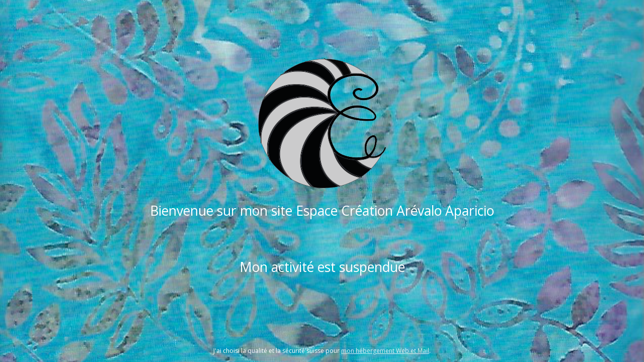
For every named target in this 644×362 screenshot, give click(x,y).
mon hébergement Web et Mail (385, 351)
